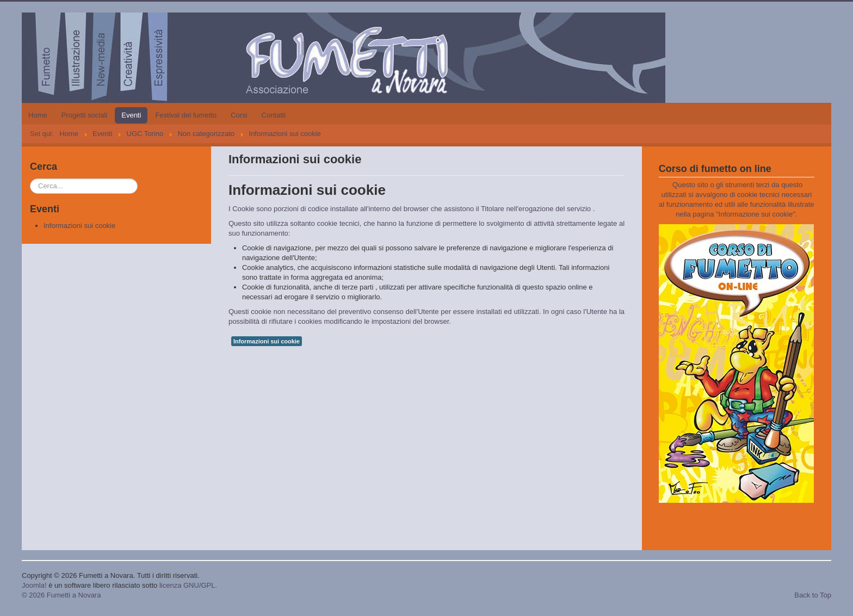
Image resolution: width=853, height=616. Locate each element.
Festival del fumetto (186, 115)
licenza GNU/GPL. (188, 585)
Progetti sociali (85, 115)
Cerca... (30, 179)
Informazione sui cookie (756, 214)
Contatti (273, 115)
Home (38, 115)
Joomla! (34, 585)
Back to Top (813, 595)
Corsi (239, 115)
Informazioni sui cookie (79, 226)
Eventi (131, 115)
